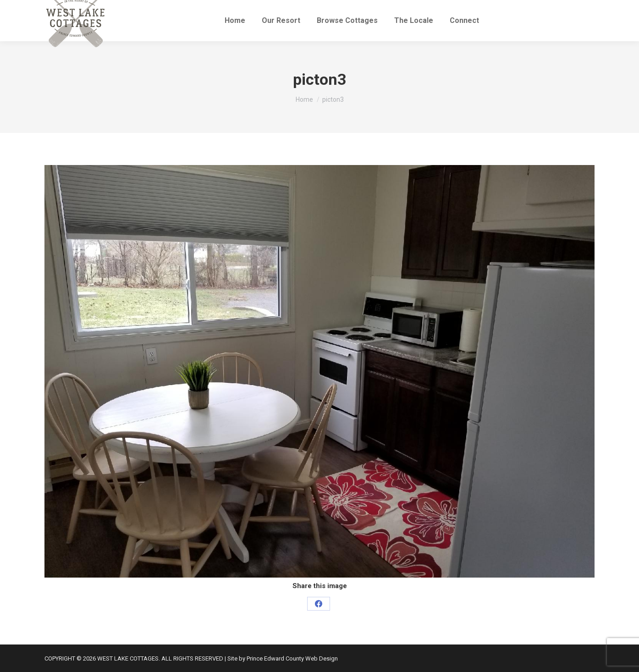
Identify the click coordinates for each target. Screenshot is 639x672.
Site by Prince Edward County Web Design (283, 658)
